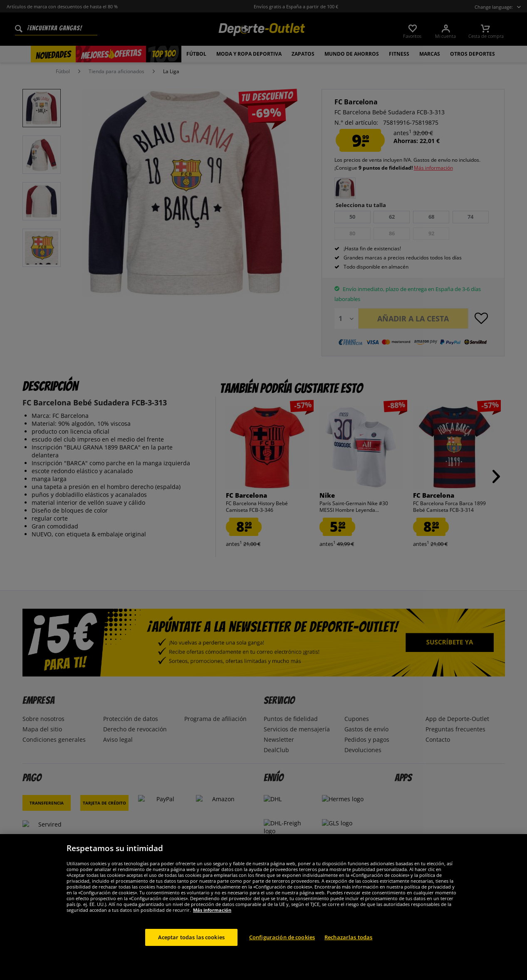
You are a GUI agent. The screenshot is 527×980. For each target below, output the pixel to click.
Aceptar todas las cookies (191, 945)
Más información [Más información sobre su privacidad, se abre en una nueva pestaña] (212, 918)
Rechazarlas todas (348, 945)
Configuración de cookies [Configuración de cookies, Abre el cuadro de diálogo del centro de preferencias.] (282, 945)
